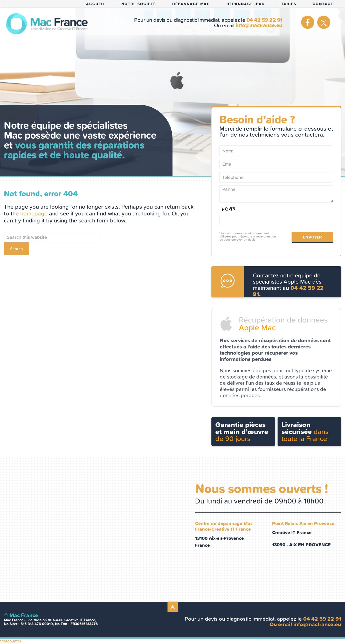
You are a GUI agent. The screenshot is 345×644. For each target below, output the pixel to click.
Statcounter (11, 641)
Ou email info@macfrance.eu (305, 624)
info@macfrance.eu (260, 25)
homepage (34, 213)
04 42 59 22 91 (264, 20)
